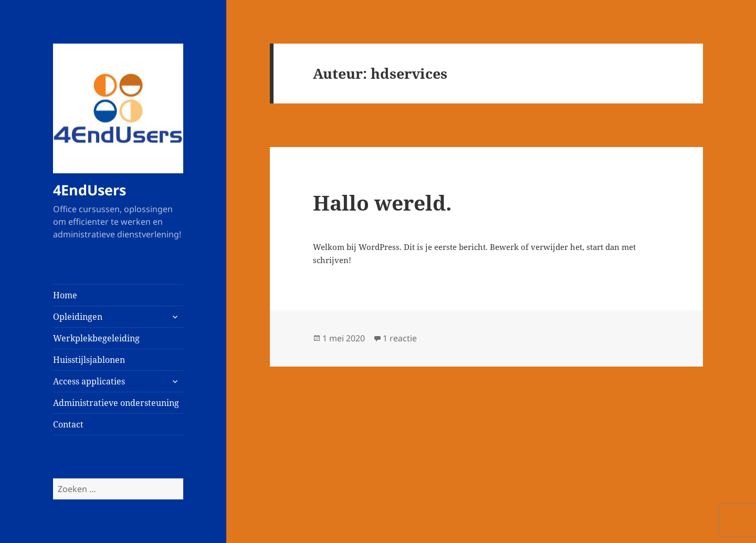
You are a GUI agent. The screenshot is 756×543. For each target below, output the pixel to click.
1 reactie (400, 338)
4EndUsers (90, 190)
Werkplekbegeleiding (96, 338)
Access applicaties (89, 381)
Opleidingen (78, 317)
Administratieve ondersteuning (116, 403)
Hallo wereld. (382, 202)
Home (65, 295)
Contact (68, 424)
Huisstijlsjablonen (89, 360)
